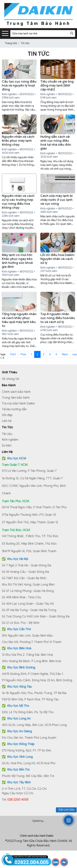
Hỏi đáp (7, 415)
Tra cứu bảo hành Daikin (18, 404)
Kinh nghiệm (10, 440)
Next (65, 354)
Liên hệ (7, 421)
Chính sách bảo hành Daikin (37, 836)
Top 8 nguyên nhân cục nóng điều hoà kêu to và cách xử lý (58, 318)
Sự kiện (7, 446)
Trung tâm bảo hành (16, 398)
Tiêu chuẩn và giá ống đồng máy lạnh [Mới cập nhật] (57, 85)
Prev (23, 354)
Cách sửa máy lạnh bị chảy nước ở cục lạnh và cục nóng (56, 200)
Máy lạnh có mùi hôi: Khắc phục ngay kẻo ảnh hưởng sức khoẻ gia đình (17, 261)
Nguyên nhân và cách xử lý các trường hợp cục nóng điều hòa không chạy (18, 202)
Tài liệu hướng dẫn (14, 409)
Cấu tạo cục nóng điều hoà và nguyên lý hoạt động (19, 85)
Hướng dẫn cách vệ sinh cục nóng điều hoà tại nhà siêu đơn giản (56, 143)
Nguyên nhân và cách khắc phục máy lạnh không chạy (18, 141)
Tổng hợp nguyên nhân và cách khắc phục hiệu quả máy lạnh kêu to (19, 320)
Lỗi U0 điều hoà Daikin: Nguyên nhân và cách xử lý (58, 259)
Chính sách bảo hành (16, 392)
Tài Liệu (7, 434)
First (13, 354)
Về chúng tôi (10, 379)
